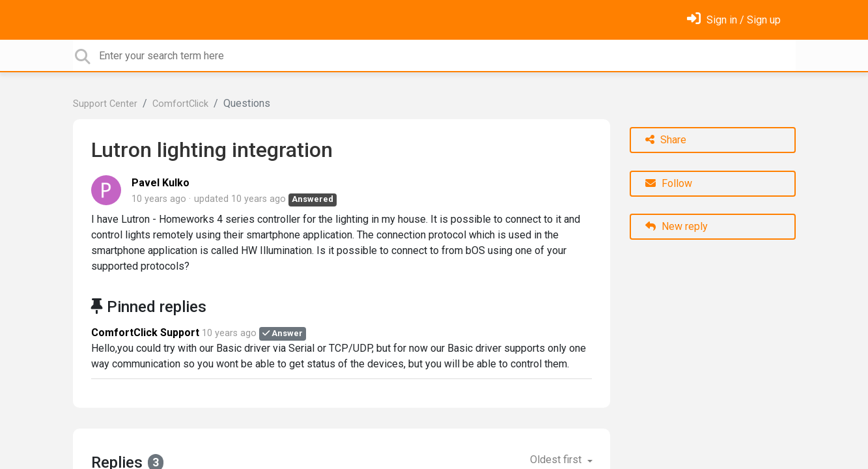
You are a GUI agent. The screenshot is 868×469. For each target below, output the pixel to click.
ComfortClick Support (145, 333)
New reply (677, 226)
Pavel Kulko (161, 183)
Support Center (105, 104)
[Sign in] (734, 20)
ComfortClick (180, 104)
